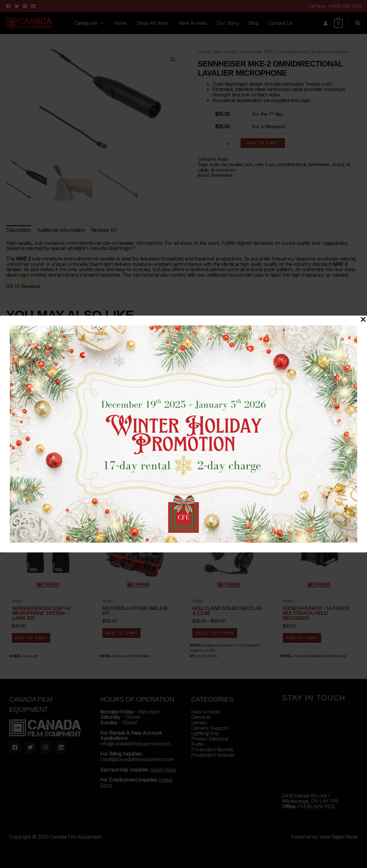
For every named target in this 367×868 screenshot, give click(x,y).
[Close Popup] (363, 320)
